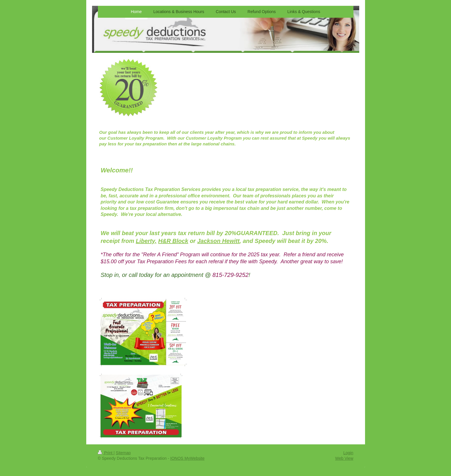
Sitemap (123, 453)
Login (348, 453)
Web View (344, 458)
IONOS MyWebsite (187, 458)
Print (106, 453)
